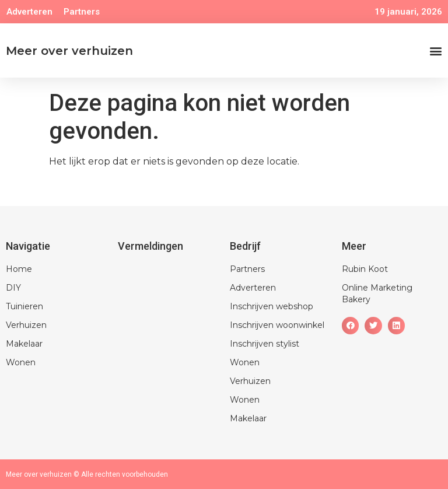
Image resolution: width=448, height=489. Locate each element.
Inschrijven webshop (272, 306)
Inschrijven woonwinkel (277, 325)
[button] (435, 50)
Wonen (21, 362)
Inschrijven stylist (265, 344)
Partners (82, 12)
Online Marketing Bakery (377, 294)
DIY (13, 288)
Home (19, 269)
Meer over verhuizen (69, 51)
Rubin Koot (365, 269)
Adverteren (29, 12)
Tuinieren (24, 306)
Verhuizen (26, 325)
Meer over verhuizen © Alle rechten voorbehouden (87, 474)
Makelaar (24, 344)
